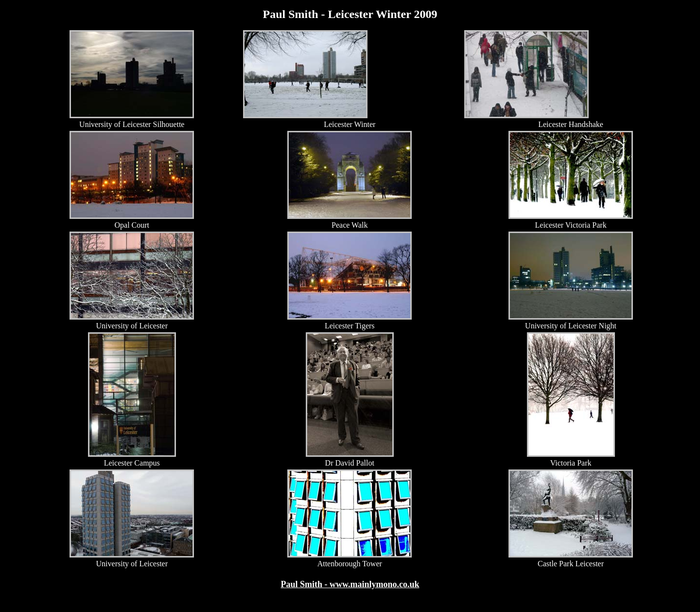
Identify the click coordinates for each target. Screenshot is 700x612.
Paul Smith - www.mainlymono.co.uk (350, 584)
